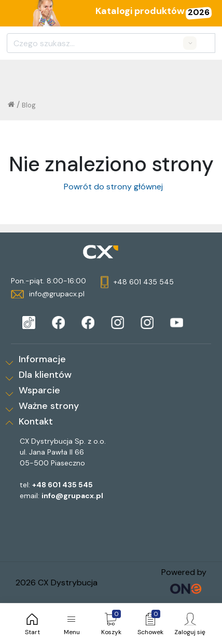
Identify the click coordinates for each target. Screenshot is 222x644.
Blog (29, 105)
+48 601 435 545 (63, 485)
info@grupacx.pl (72, 496)
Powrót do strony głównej (111, 187)
